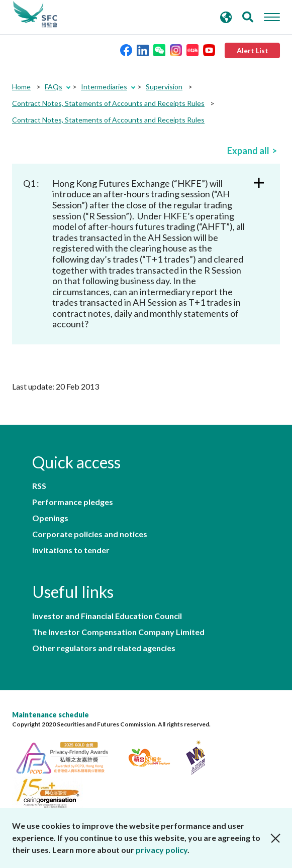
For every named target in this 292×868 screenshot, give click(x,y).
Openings (50, 518)
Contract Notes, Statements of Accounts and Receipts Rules (108, 103)
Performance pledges (73, 502)
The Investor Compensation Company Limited (118, 632)
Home (21, 87)
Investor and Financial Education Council (107, 616)
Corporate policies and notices (90, 534)
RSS (39, 486)
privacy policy (162, 850)
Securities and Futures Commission (35, 15)
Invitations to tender (71, 550)
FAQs (54, 87)
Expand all (248, 151)
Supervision (164, 87)
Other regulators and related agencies (104, 648)
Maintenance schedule (51, 715)
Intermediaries (104, 87)
